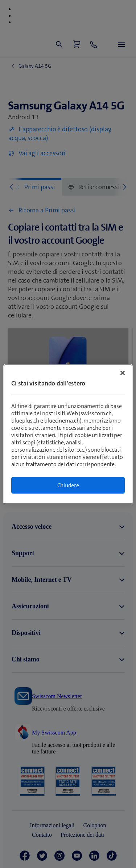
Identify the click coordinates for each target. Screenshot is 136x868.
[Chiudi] (123, 373)
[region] (68, 434)
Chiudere (68, 485)
